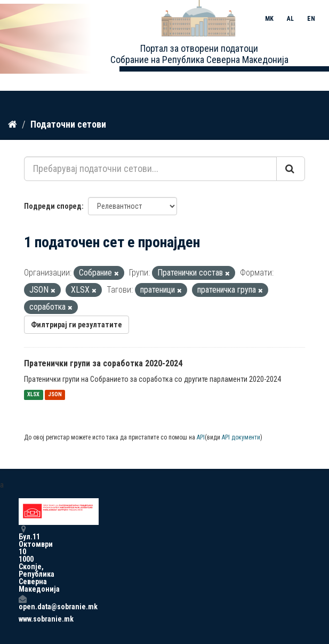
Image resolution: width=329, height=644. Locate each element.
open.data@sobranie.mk (22, 603)
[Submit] (291, 169)
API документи (241, 437)
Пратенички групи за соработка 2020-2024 (103, 363)
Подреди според (53, 206)
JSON (55, 395)
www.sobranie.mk (22, 619)
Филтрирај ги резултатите (77, 325)
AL (290, 19)
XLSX (33, 395)
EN (311, 19)
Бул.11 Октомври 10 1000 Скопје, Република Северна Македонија (22, 559)
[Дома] (13, 124)
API (201, 437)
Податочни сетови (68, 124)
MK (269, 19)
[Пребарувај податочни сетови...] (150, 169)
